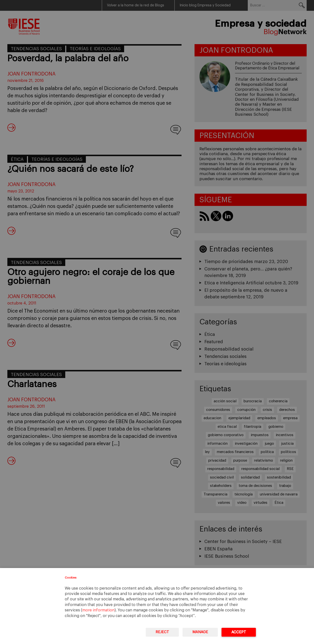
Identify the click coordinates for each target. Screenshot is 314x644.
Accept (239, 632)
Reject (162, 632)
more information (98, 610)
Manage (200, 632)
